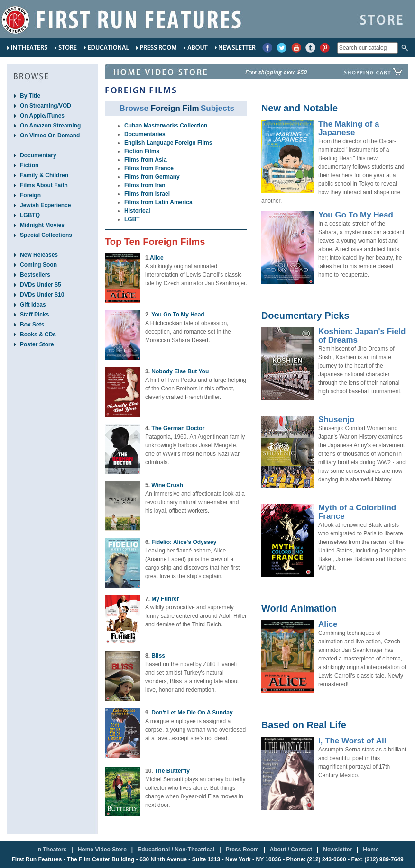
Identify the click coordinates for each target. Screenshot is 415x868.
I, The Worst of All (352, 741)
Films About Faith (44, 185)
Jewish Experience (45, 205)
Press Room (242, 850)
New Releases (39, 255)
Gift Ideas (33, 305)
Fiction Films (142, 151)
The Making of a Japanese (349, 128)
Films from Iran (145, 185)
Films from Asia (146, 160)
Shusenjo (337, 420)
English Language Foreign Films (168, 143)
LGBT (132, 219)
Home (371, 850)
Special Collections (46, 235)
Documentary (38, 155)
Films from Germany (152, 177)
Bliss (158, 656)
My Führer (165, 599)
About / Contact (291, 850)
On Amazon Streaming (50, 126)
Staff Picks (34, 315)
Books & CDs (38, 335)
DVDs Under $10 (42, 295)
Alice (157, 258)
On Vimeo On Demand (50, 136)
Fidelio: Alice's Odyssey (184, 542)
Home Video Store (102, 850)
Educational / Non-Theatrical (176, 850)
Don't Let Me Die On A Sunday (192, 713)
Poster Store (37, 344)
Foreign (30, 195)
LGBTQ (30, 215)
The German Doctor (178, 428)
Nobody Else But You (180, 371)
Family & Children (44, 175)
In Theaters (51, 850)
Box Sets (32, 325)
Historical (137, 211)
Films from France (149, 168)
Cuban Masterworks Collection (166, 126)
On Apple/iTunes (42, 116)
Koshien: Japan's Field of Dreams (362, 336)
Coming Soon (38, 265)
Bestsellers (35, 275)
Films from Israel (147, 194)
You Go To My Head (178, 315)
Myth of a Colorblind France (357, 512)
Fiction (29, 165)
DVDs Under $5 (41, 285)
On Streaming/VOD (46, 106)
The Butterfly (172, 771)
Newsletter (337, 850)
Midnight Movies (42, 225)
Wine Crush (167, 485)
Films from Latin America (158, 202)
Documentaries (145, 134)
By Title (30, 96)
